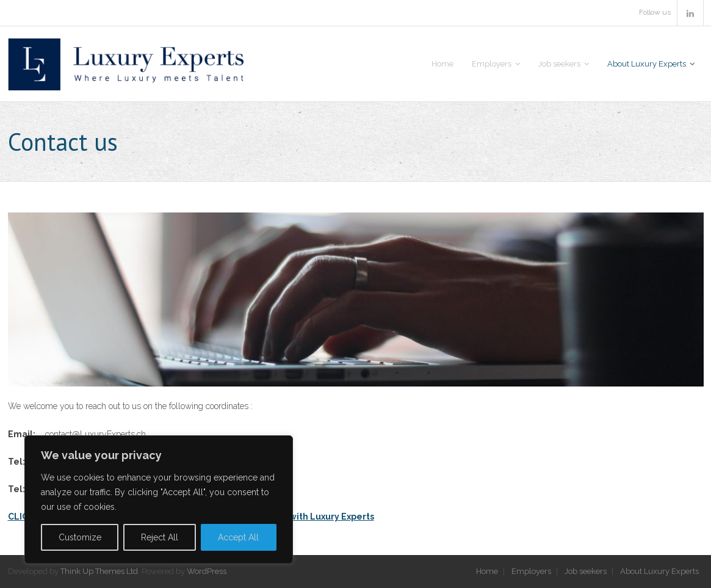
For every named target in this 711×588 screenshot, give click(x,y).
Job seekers (586, 571)
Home (487, 571)
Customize (80, 537)
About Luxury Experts (659, 571)
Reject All (160, 537)
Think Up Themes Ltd (99, 571)
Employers (531, 571)
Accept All (238, 537)
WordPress (207, 571)
